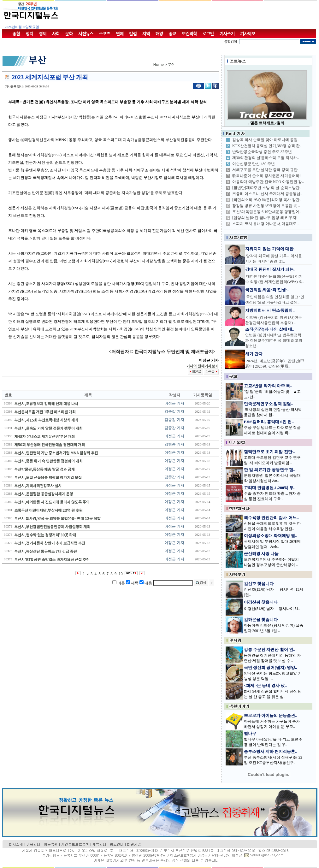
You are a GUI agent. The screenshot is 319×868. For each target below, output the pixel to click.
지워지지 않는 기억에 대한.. (270, 249)
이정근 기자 (174, 403)
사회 (56, 33)
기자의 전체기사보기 (202, 366)
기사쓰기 (227, 33)
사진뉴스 (86, 33)
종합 (16, 33)
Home (159, 64)
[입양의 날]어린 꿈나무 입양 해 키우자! (265, 218)
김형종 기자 (174, 444)
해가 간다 (254, 354)
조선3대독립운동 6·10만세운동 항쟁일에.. (267, 212)
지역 (146, 33)
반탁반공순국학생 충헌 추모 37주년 (262, 152)
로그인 (208, 33)
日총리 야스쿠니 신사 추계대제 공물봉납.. (267, 194)
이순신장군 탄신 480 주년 (254, 164)
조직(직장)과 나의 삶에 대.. (270, 329)
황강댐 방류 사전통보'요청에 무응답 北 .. (266, 206)
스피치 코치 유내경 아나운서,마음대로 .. (266, 224)
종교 (173, 33)
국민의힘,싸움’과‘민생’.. (267, 290)
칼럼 (133, 33)
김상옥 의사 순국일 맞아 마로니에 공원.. (266, 140)
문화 (69, 33)
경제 (43, 33)
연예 (120, 33)
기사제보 (248, 33)
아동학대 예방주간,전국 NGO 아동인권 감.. (268, 182)
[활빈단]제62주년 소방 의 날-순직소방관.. (267, 188)
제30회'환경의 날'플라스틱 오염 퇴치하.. (266, 158)
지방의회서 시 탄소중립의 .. (270, 310)
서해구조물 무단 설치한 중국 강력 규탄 (265, 170)
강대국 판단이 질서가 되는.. (270, 269)
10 (121, 573)
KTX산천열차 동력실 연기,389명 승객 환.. (267, 146)
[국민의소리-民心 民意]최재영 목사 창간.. (267, 200)
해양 (159, 33)
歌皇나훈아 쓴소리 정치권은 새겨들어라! (266, 176)
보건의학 (189, 33)
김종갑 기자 (174, 411)
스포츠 (105, 33)
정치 (29, 33)
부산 (171, 64)
